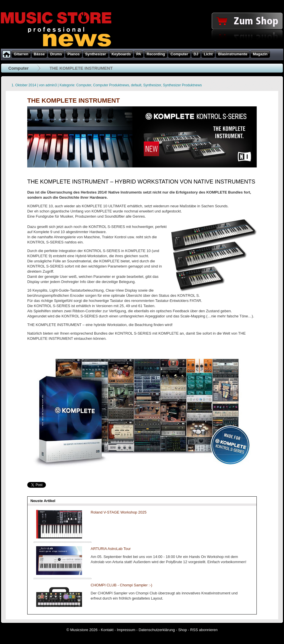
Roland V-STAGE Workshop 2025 (119, 512)
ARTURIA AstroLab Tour (111, 549)
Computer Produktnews (111, 85)
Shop (182, 630)
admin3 (51, 85)
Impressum (126, 630)
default (136, 85)
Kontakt (107, 630)
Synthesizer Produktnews (182, 85)
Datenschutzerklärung (157, 630)
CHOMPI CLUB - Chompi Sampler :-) (121, 585)
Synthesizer (152, 85)
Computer (19, 68)
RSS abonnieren (204, 630)
